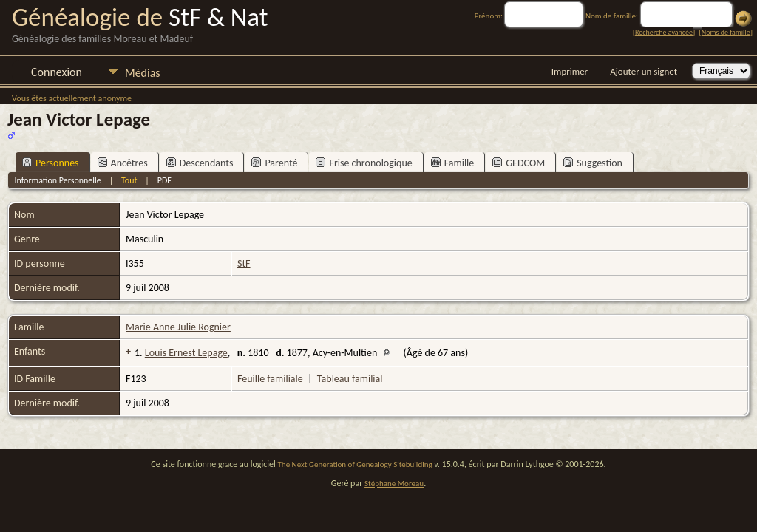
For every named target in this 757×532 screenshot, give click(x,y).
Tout (129, 180)
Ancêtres (123, 163)
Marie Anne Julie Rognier (178, 327)
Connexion (57, 72)
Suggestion (593, 163)
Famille (453, 163)
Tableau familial (350, 379)
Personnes (51, 163)
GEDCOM (519, 163)
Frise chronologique (364, 163)
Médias (143, 73)
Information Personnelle (57, 180)
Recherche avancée (664, 32)
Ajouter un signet (644, 71)
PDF (164, 180)
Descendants (200, 163)
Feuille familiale (270, 379)
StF (244, 263)
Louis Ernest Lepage (186, 353)
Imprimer (570, 71)
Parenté (274, 163)
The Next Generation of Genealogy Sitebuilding (355, 464)
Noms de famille (726, 32)
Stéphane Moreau (394, 484)
